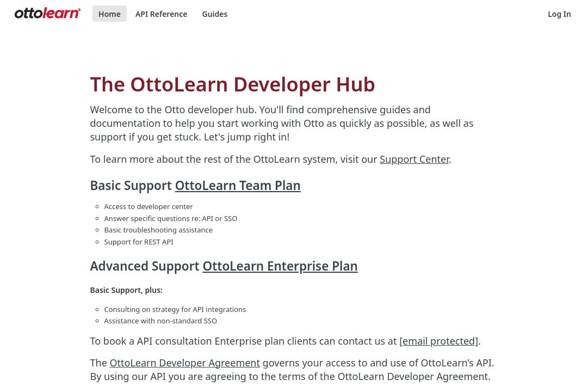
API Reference (162, 14)
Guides (215, 14)
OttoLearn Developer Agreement (185, 363)
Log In (559, 14)
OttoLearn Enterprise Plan (280, 266)
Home (110, 14)
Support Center (414, 159)
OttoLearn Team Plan (238, 185)
